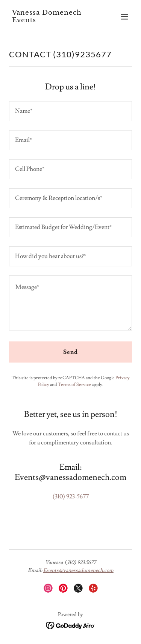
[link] (52, 20)
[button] (124, 17)
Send (70, 352)
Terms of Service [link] (74, 385)
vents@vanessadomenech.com (80, 570)
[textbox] (70, 111)
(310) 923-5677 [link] (71, 496)
